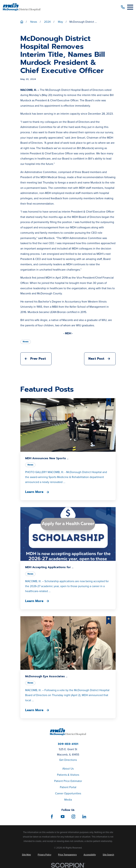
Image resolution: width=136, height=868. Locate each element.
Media (68, 800)
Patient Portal (68, 787)
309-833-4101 (68, 744)
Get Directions (68, 760)
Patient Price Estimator (68, 781)
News (26, 342)
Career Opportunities (68, 793)
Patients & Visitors (68, 775)
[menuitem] (26, 855)
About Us (68, 769)
